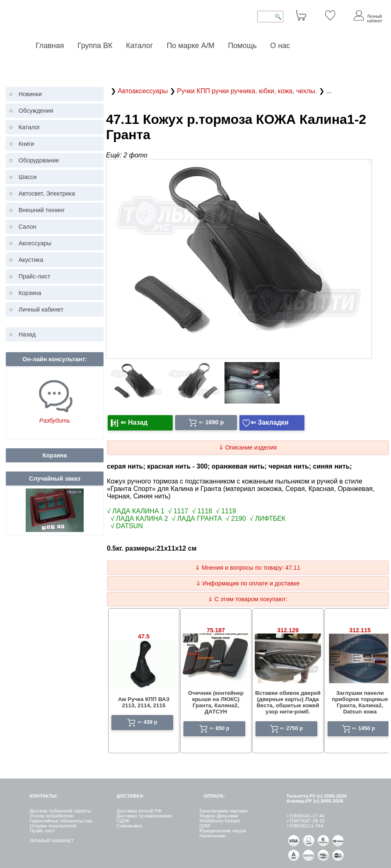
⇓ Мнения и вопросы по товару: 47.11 (247, 568)
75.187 (216, 630)
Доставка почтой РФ (139, 811)
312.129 (288, 630)
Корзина (30, 293)
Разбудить (55, 421)
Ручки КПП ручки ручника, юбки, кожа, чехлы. (248, 91)
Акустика (31, 260)
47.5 (144, 636)
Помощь (242, 46)
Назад (27, 334)
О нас (280, 46)
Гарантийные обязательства (61, 821)
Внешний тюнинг (42, 210)
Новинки (30, 94)
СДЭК (123, 821)
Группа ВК (95, 46)
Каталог (140, 46)
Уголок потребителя (51, 816)
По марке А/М (190, 46)
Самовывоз (129, 826)
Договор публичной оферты (60, 811)
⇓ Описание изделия (248, 447)
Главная (50, 46)
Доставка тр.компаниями (144, 816)
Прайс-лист (35, 276)
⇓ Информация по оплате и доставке (248, 583)
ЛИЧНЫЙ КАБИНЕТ (52, 841)
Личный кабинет (41, 309)
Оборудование (39, 160)
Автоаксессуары (144, 91)
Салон (28, 227)
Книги (27, 144)
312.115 (360, 630)
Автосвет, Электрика (47, 193)
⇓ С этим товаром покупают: (248, 599)
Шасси (28, 177)
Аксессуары (35, 243)
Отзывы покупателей (53, 826)
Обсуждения (36, 111)
